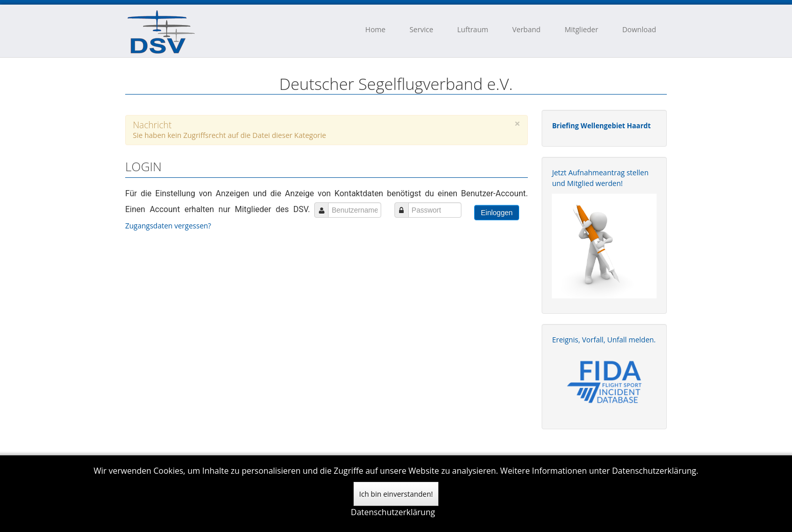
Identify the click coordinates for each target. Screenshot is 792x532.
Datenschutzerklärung (393, 512)
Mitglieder (581, 29)
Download (639, 29)
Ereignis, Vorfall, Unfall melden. (604, 340)
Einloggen (497, 213)
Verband (526, 29)
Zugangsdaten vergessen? (169, 226)
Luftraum (473, 29)
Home (376, 29)
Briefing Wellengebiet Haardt (601, 126)
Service (421, 29)
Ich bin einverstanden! (396, 494)
